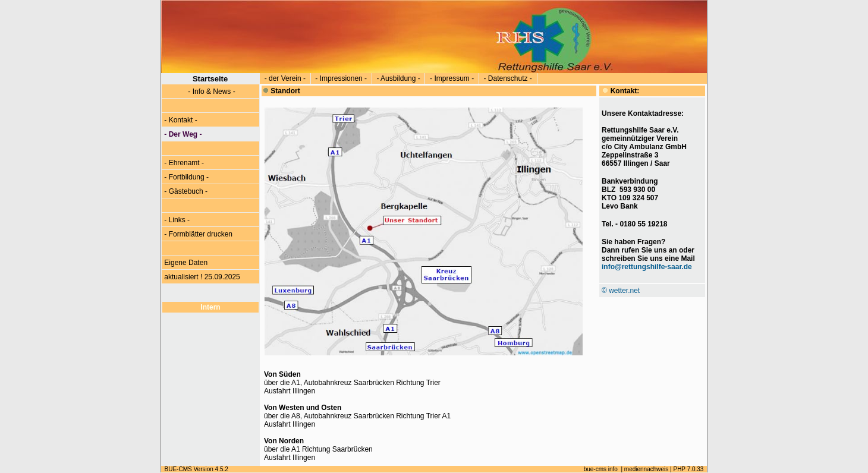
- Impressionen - (341, 78)
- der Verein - (285, 78)
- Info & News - (200, 92)
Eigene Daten (186, 263)
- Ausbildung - (399, 78)
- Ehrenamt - (184, 163)
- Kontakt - (181, 120)
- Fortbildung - (186, 177)
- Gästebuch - (186, 191)
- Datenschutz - (508, 78)
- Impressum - (452, 78)
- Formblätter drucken (198, 234)
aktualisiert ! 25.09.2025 (202, 277)
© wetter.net (621, 291)
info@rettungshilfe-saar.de (647, 267)
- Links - (177, 220)
